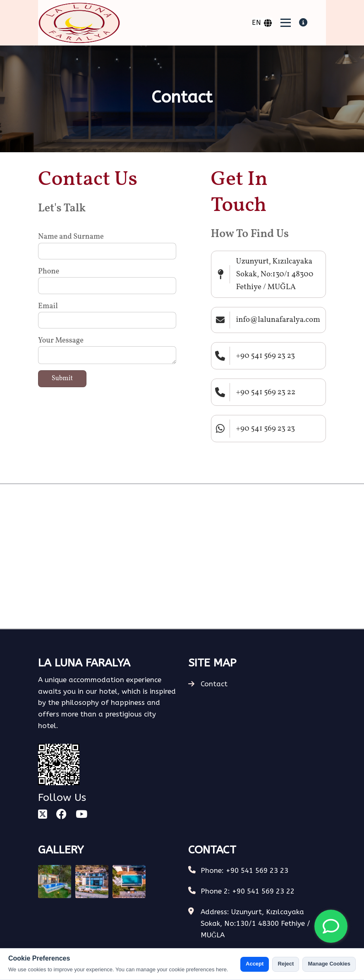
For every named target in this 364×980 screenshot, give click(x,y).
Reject (286, 964)
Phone (49, 272)
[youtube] (81, 815)
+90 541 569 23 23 (266, 356)
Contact (208, 684)
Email (48, 306)
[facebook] (61, 815)
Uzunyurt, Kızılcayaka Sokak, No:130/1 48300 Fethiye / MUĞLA (275, 274)
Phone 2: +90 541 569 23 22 (248, 891)
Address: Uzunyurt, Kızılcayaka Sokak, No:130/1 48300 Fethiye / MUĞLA (255, 923)
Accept (255, 964)
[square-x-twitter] (43, 815)
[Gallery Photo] (55, 882)
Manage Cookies (329, 964)
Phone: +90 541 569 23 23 (244, 870)
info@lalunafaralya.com (278, 320)
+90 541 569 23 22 (266, 392)
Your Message (61, 341)
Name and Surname (71, 237)
